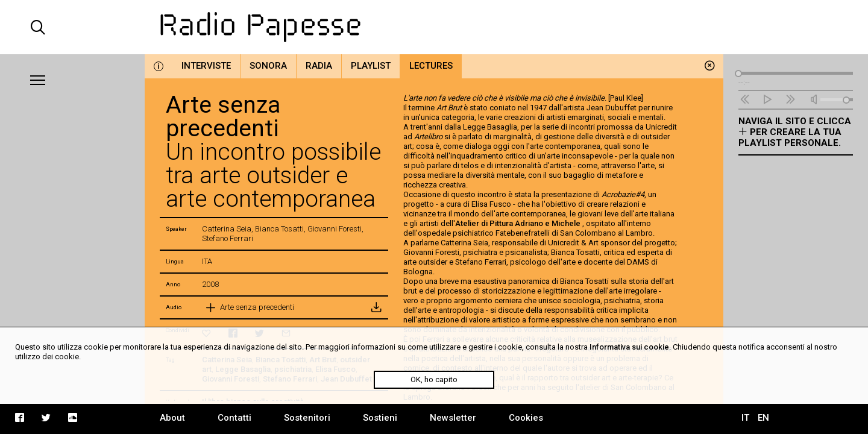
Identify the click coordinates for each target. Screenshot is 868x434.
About (172, 418)
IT (745, 418)
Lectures (431, 66)
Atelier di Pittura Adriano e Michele (519, 223)
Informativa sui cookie (629, 347)
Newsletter (453, 418)
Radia (319, 66)
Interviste (206, 66)
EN (763, 418)
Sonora (268, 66)
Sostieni (380, 418)
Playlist (371, 66)
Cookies (526, 418)
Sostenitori (307, 418)
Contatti (234, 418)
